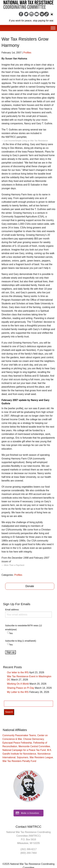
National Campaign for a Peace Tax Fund (24, 750)
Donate (30, 586)
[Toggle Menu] (53, 28)
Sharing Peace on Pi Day (21, 688)
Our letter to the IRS (18, 672)
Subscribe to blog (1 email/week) (21, 641)
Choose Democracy (33, 739)
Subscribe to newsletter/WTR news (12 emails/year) (24, 627)
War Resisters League (41, 757)
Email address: (28, 613)
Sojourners (23, 757)
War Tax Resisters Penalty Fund (19, 761)
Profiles (27, 53)
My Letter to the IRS (18, 692)
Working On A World (18, 684)
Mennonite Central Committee (34, 746)
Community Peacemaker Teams (19, 735)
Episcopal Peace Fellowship (17, 743)
